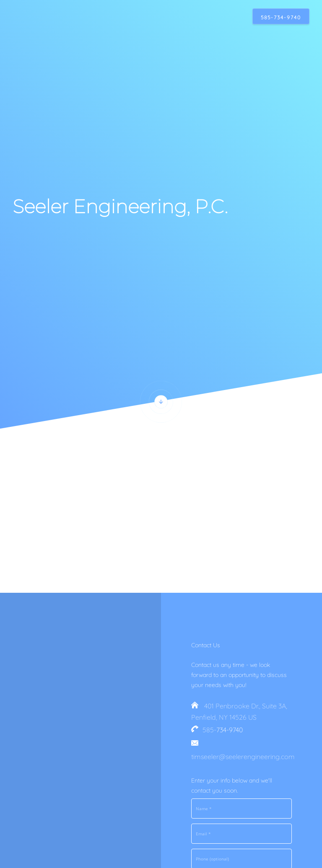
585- (209, 730)
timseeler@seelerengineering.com (243, 757)
